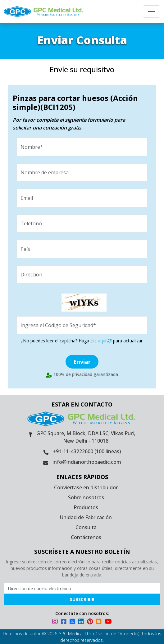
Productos (86, 507)
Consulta (86, 527)
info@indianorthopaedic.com (87, 462)
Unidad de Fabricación (86, 517)
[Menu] (152, 12)
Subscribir (82, 599)
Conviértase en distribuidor (86, 487)
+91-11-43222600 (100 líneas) (87, 451)
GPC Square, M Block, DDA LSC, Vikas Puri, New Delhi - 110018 (86, 437)
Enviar (82, 362)
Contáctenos (86, 537)
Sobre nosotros (86, 497)
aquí (105, 341)
